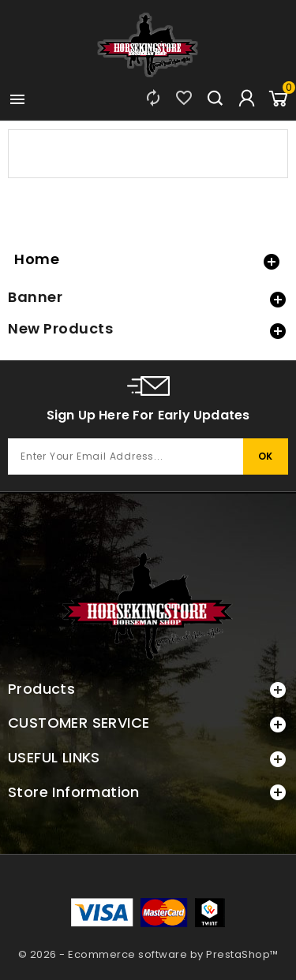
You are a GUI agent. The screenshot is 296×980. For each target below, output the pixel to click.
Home (37, 259)
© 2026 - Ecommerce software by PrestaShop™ (148, 954)
